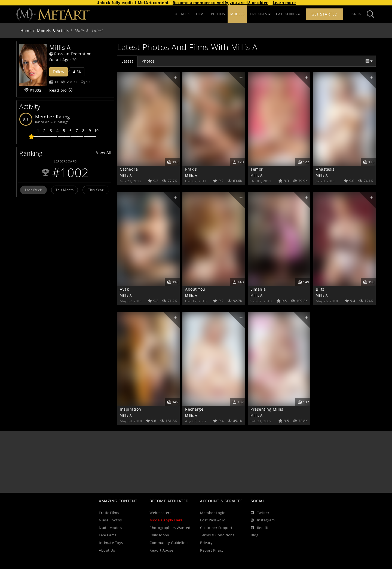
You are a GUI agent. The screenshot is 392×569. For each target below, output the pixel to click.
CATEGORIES (288, 14)
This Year (96, 190)
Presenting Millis (267, 409)
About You (195, 289)
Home (26, 31)
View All (104, 153)
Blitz (320, 289)
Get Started (324, 14)
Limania (258, 289)
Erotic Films (109, 513)
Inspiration (131, 409)
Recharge (194, 409)
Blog (255, 535)
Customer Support (216, 528)
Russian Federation (71, 54)
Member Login (213, 513)
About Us (107, 550)
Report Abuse (161, 550)
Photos (148, 61)
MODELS (237, 14)
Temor (257, 169)
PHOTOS (218, 14)
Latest (127, 61)
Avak (124, 289)
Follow (59, 72)
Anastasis (325, 169)
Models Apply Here (166, 520)
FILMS (201, 14)
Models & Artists (53, 31)
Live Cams (108, 535)
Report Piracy (212, 550)
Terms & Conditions (217, 535)
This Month (65, 190)
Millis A (126, 175)
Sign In (355, 14)
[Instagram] (263, 520)
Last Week (33, 190)
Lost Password (213, 520)
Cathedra (129, 169)
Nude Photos (110, 520)
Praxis (191, 169)
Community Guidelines (169, 543)
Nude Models (111, 528)
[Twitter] (260, 513)
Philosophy (159, 535)
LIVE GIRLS (260, 14)
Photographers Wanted (170, 528)
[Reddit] (260, 528)
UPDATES (183, 14)
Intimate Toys (111, 543)
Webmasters (160, 513)
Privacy (206, 543)
